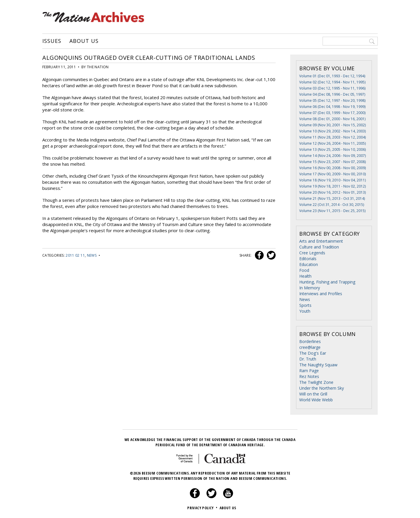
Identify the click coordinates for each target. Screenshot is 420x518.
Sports (305, 305)
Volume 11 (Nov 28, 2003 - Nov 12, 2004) (332, 137)
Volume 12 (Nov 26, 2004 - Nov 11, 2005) (332, 143)
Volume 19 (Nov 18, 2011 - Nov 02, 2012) (332, 186)
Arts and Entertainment (321, 241)
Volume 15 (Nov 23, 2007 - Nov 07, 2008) (332, 162)
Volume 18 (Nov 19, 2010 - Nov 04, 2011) (332, 180)
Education (309, 264)
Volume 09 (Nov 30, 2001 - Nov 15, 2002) (332, 125)
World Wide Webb (316, 400)
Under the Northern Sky (322, 388)
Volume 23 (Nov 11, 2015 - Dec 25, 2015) (332, 211)
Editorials (308, 259)
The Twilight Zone (316, 382)
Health (305, 276)
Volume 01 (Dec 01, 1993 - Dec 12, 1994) (332, 76)
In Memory (310, 288)
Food (304, 270)
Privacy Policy (203, 508)
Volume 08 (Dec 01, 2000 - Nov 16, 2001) (332, 119)
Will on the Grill (313, 394)
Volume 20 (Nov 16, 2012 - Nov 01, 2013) (332, 192)
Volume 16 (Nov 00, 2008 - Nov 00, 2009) (332, 168)
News (92, 255)
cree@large (310, 347)
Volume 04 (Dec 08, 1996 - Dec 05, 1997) (332, 94)
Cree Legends (312, 253)
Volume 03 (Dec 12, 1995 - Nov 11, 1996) (332, 88)
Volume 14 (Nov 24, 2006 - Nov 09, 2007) (332, 156)
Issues (52, 41)
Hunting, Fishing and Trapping (327, 282)
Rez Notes (309, 376)
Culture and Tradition (319, 247)
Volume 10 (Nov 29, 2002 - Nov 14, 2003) (332, 131)
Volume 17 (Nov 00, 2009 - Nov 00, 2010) (332, 174)
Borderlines (310, 341)
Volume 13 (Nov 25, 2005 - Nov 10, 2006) (332, 149)
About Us (84, 41)
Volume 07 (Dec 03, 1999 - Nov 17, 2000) (332, 113)
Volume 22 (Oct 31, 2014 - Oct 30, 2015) (332, 205)
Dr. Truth (308, 359)
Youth (305, 311)
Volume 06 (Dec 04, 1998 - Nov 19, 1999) (332, 107)
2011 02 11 (75, 255)
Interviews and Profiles (321, 294)
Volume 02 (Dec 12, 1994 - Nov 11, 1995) (332, 82)
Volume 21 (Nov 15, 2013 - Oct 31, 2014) (332, 198)
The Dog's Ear (313, 353)
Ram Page (309, 371)
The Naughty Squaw (318, 365)
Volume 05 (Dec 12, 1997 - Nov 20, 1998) (332, 100)
